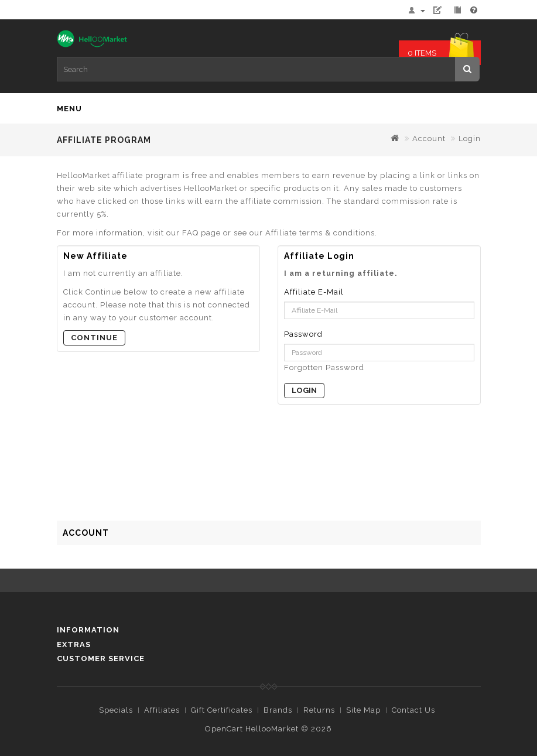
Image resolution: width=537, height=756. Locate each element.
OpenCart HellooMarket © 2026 (268, 729)
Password (303, 334)
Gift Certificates (222, 710)
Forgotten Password (324, 367)
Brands (278, 710)
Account (429, 138)
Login (470, 138)
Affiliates (162, 710)
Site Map (363, 710)
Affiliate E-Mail (314, 292)
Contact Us (413, 710)
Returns (319, 710)
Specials (116, 710)
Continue (94, 338)
